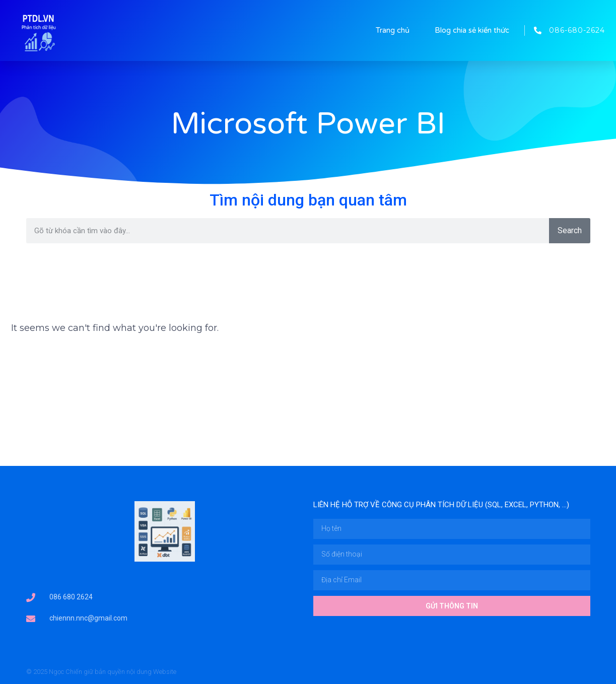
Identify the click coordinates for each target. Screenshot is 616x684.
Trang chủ (393, 30)
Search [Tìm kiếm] (570, 230)
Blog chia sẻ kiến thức (472, 30)
